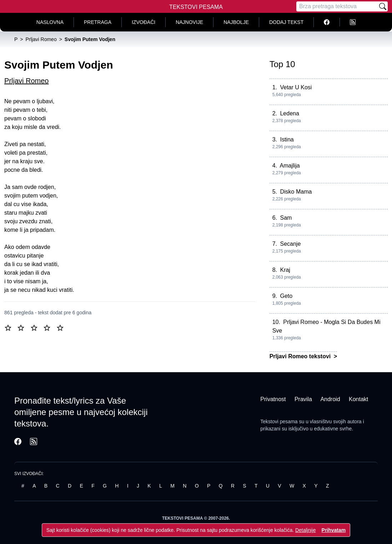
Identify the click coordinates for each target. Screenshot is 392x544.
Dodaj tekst (286, 22)
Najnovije (189, 22)
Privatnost (273, 399)
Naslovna (50, 22)
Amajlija (290, 166)
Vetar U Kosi (296, 87)
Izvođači (144, 22)
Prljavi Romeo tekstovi (301, 356)
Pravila (303, 399)
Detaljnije (306, 530)
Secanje (290, 244)
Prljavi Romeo (26, 81)
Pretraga (98, 22)
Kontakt (358, 399)
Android (330, 399)
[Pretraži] (383, 6)
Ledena (289, 113)
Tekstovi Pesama (196, 7)
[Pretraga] (337, 6)
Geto (286, 296)
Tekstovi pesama (279, 421)
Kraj (285, 270)
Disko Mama (296, 192)
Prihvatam (334, 530)
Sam (286, 218)
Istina (287, 139)
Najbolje (236, 22)
